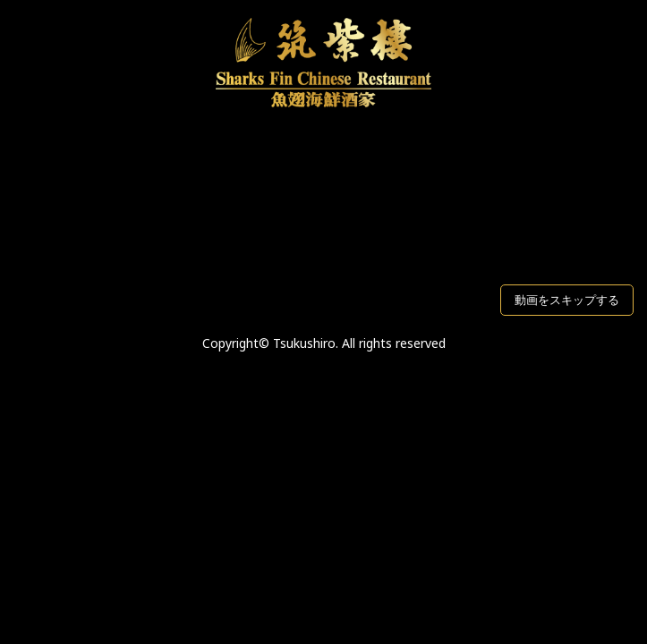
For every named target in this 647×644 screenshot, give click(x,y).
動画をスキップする (567, 300)
